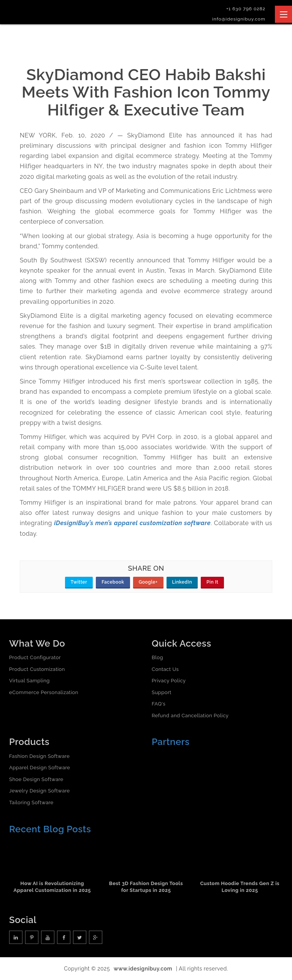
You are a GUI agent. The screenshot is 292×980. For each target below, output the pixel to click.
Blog (157, 657)
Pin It (212, 582)
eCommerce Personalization (44, 692)
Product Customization (37, 669)
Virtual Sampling (29, 681)
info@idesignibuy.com (239, 19)
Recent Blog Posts (50, 829)
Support (162, 692)
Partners (171, 742)
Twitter (79, 582)
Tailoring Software (31, 802)
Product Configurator (35, 657)
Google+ (148, 582)
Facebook (113, 582)
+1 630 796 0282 (246, 9)
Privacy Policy (169, 681)
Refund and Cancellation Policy (190, 716)
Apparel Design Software (40, 768)
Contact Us (165, 669)
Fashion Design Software (39, 756)
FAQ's (159, 704)
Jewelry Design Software (40, 791)
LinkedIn (182, 582)
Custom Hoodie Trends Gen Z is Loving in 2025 (240, 887)
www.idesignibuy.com (143, 969)
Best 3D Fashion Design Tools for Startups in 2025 (146, 887)
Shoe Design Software (36, 779)
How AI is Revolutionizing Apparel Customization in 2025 (52, 887)
